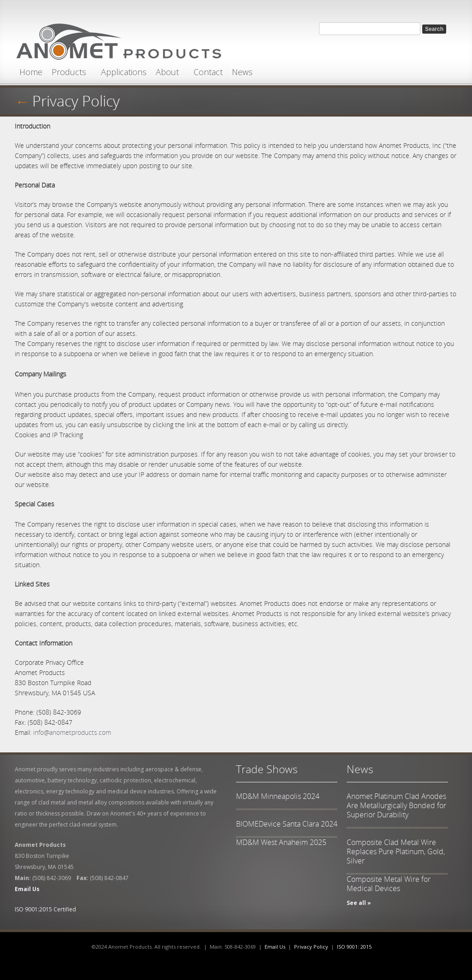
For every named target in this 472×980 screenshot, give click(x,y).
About (167, 72)
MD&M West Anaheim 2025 (281, 842)
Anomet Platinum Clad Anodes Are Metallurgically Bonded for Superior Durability (396, 805)
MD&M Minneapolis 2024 (278, 796)
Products (69, 72)
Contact (208, 72)
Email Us (275, 947)
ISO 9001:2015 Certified (45, 909)
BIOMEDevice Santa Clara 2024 (287, 824)
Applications (124, 72)
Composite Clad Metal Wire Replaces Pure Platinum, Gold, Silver (396, 851)
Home (31, 72)
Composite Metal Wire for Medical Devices (389, 884)
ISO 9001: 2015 (354, 947)
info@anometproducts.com (72, 732)
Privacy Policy (76, 101)
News (242, 72)
